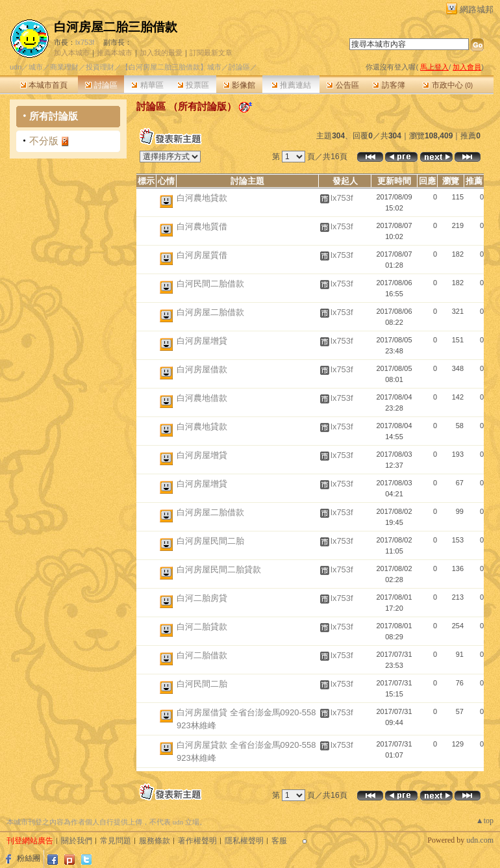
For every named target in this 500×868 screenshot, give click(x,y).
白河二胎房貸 (202, 598)
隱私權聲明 (244, 841)
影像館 (239, 85)
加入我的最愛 (161, 53)
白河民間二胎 (202, 684)
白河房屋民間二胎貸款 (219, 569)
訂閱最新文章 (211, 53)
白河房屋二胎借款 (210, 312)
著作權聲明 (197, 841)
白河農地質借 (202, 226)
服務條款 (155, 841)
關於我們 (77, 841)
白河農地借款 (202, 398)
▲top (485, 821)
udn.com (480, 840)
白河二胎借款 (202, 655)
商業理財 (64, 67)
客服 (279, 841)
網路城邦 (477, 9)
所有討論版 (54, 116)
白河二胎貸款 (202, 627)
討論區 (101, 85)
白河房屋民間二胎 (210, 541)
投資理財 (100, 67)
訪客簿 (389, 85)
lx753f (85, 42)
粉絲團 (29, 858)
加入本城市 (72, 53)
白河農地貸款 (202, 198)
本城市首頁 (44, 85)
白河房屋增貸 (202, 341)
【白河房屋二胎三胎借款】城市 (171, 67)
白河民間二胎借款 (210, 284)
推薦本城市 (115, 53)
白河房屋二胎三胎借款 (116, 27)
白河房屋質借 (202, 255)
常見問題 (116, 841)
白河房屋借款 (202, 369)
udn (16, 67)
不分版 (44, 141)
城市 (36, 67)
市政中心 (448, 85)
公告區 (343, 85)
